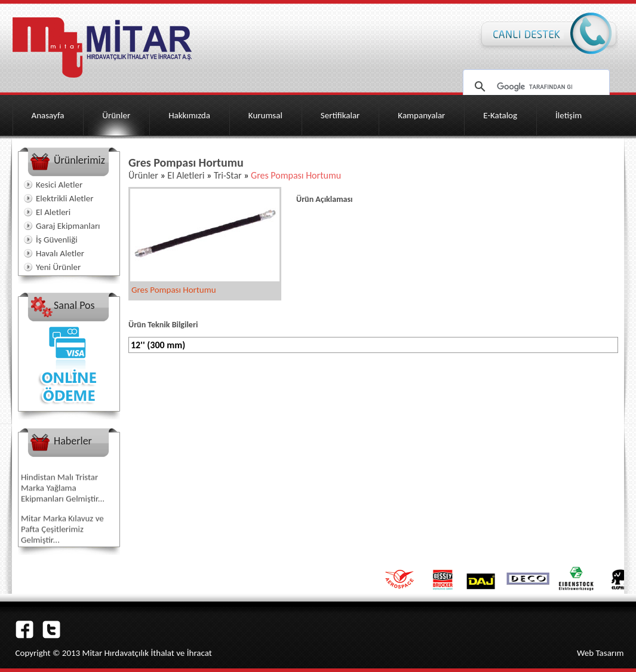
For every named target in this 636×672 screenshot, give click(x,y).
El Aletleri (53, 212)
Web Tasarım (600, 653)
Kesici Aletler (59, 185)
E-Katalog (500, 115)
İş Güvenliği (57, 240)
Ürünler (116, 115)
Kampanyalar (421, 115)
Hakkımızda (189, 115)
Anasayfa (48, 115)
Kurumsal (265, 115)
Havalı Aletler (60, 253)
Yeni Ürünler (58, 267)
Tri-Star (228, 175)
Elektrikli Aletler (64, 198)
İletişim (569, 115)
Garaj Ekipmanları (68, 226)
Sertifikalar (340, 115)
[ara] (534, 87)
